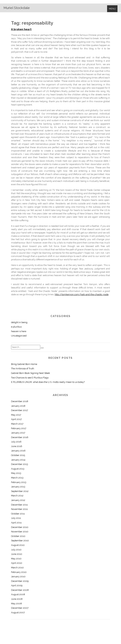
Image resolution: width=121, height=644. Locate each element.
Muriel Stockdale (17, 8)
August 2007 (18, 612)
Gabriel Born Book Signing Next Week (31, 373)
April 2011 (16, 523)
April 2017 (16, 419)
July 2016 (16, 442)
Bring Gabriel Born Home (24, 364)
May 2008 (16, 604)
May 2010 (16, 559)
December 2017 (20, 410)
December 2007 (20, 608)
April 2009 (17, 585)
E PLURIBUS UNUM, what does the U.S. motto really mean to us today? (48, 382)
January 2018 (18, 406)
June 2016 (17, 446)
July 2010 (16, 550)
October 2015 (18, 455)
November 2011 (19, 509)
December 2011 (19, 505)
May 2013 (16, 473)
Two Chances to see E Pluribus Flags (30, 378)
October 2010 (18, 536)
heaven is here (19, 331)
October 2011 (18, 514)
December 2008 (20, 590)
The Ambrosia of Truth (23, 369)
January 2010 (18, 577)
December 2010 (20, 527)
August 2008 (18, 594)
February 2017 (19, 428)
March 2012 (17, 496)
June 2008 (17, 599)
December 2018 (20, 401)
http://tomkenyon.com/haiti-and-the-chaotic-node (82, 294)
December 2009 (20, 581)
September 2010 (20, 541)
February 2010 (19, 572)
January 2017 (18, 433)
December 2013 (20, 464)
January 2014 (18, 460)
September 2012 (20, 491)
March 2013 (17, 478)
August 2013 (18, 469)
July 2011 (16, 518)
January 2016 (18, 451)
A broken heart (21, 29)
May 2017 (16, 415)
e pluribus (16, 327)
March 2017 (17, 424)
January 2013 (18, 487)
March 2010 (17, 568)
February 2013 (19, 482)
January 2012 (18, 500)
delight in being (19, 322)
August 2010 (18, 545)
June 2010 (17, 554)
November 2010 (20, 532)
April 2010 (17, 563)
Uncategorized (19, 336)
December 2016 (20, 437)
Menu (112, 9)
